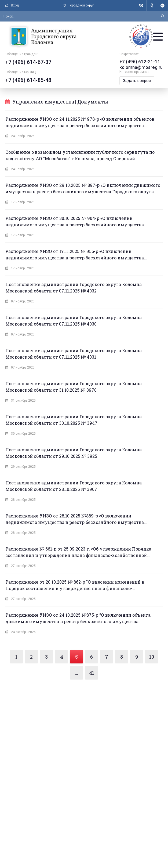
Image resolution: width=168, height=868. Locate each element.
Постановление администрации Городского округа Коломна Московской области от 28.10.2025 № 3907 (74, 487)
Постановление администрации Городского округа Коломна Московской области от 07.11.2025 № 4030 (74, 322)
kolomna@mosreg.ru (142, 68)
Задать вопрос (138, 82)
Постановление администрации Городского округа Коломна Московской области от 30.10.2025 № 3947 (74, 421)
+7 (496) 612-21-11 (140, 63)
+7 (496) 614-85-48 (28, 82)
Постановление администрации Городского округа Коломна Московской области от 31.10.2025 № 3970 (74, 388)
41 (92, 674)
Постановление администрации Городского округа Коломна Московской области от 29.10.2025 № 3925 (74, 454)
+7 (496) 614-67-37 (28, 64)
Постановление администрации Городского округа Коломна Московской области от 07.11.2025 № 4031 (74, 355)
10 (152, 658)
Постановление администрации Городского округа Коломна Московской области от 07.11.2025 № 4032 (74, 289)
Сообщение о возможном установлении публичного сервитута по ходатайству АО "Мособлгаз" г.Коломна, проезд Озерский (80, 156)
